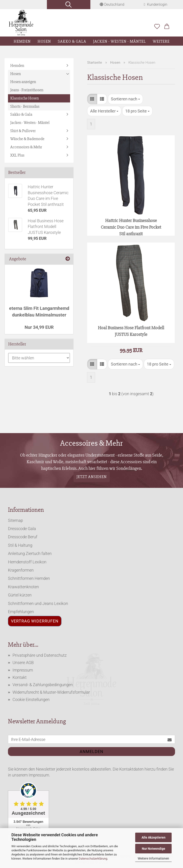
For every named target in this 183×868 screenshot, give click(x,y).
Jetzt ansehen (92, 477)
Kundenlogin (156, 4)
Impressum (23, 670)
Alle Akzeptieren (154, 837)
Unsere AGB (23, 663)
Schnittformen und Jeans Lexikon (38, 603)
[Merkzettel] (157, 27)
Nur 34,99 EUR (39, 327)
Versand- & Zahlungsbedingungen (43, 685)
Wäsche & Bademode (27, 139)
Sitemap (15, 520)
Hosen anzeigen (23, 82)
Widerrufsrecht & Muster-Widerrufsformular (51, 692)
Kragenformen (21, 570)
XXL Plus (17, 155)
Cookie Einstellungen (31, 699)
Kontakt (20, 677)
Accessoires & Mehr (26, 147)
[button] (167, 27)
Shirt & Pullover (23, 131)
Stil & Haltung (20, 545)
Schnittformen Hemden (29, 578)
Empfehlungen (21, 612)
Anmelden (91, 752)
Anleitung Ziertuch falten (30, 553)
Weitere (161, 41)
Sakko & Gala (72, 41)
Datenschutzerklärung (93, 859)
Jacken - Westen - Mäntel (119, 41)
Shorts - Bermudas (25, 106)
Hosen (44, 41)
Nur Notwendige (154, 849)
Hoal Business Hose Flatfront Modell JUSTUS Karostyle (131, 331)
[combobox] (125, 99)
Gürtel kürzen (20, 595)
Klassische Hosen (24, 98)
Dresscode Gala (22, 529)
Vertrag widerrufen (35, 621)
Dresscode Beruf (23, 537)
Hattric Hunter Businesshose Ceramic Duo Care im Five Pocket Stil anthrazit (131, 227)
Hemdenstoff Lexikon (27, 562)
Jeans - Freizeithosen (27, 90)
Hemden (22, 41)
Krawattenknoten (23, 587)
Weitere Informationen (153, 858)
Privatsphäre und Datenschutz (40, 655)
